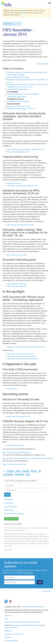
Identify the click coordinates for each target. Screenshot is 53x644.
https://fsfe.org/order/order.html (14, 464)
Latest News (9, 503)
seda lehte (23, 13)
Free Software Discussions (14, 514)
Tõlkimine (8, 637)
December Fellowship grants (17, 89)
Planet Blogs (9, 510)
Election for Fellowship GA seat (19, 106)
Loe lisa (7, 549)
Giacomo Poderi (43, 64)
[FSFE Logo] (6, 4)
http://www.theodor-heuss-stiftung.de (21, 354)
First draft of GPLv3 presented (18, 101)
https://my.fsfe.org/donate (17, 284)
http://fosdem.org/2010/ (16, 445)
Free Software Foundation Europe (32, 607)
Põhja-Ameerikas (32, 625)
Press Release (12, 389)
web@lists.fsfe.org (14, 183)
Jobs (6, 619)
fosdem (18, 471)
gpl (40, 471)
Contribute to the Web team (14, 634)
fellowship (26, 471)
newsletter (10, 471)
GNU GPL (34, 471)
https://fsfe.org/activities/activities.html (22, 356)
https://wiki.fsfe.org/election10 (18, 152)
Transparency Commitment (31, 622)
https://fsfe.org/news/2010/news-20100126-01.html (26, 347)
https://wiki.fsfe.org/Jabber (17, 255)
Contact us (8, 615)
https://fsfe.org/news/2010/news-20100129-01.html (26, 149)
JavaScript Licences (11, 641)
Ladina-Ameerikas (11, 628)
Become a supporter (11, 519)
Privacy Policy (15, 622)
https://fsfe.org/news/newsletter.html (16, 452)
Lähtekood (8, 631)
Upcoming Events (11, 507)
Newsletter (8, 24)
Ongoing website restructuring (18, 77)
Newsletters (9, 499)
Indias (41, 625)
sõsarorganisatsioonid (18, 625)
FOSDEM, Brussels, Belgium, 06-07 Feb (21, 109)
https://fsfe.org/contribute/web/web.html (22, 186)
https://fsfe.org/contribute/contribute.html (23, 359)
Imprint (7, 622)
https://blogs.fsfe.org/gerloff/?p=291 (20, 225)
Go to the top (47, 591)
